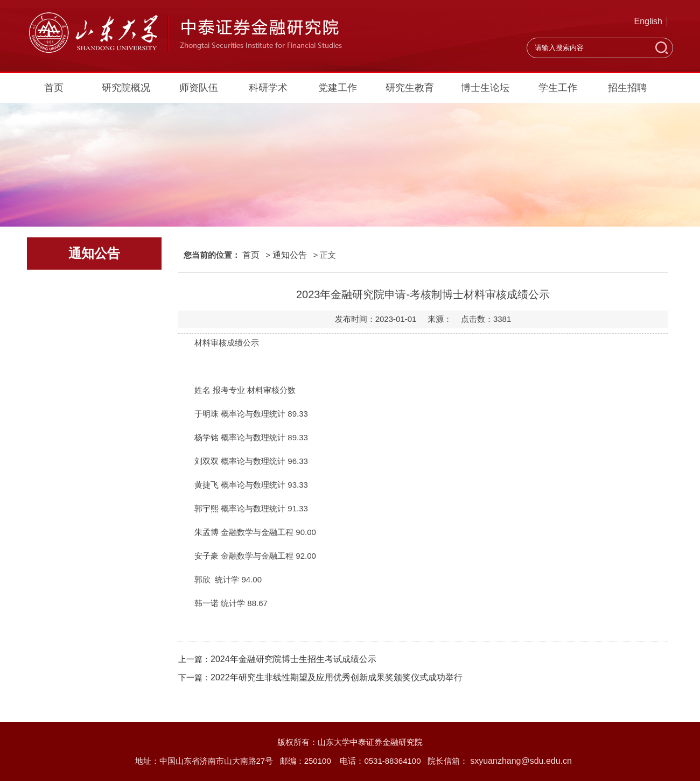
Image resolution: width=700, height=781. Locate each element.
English (648, 21)
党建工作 (338, 88)
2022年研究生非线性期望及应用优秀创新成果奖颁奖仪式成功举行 (337, 677)
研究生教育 (410, 88)
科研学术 (268, 88)
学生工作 (558, 88)
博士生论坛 (485, 88)
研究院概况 (126, 88)
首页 (54, 88)
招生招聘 (627, 88)
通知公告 (290, 255)
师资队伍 (199, 88)
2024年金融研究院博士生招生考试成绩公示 (293, 659)
